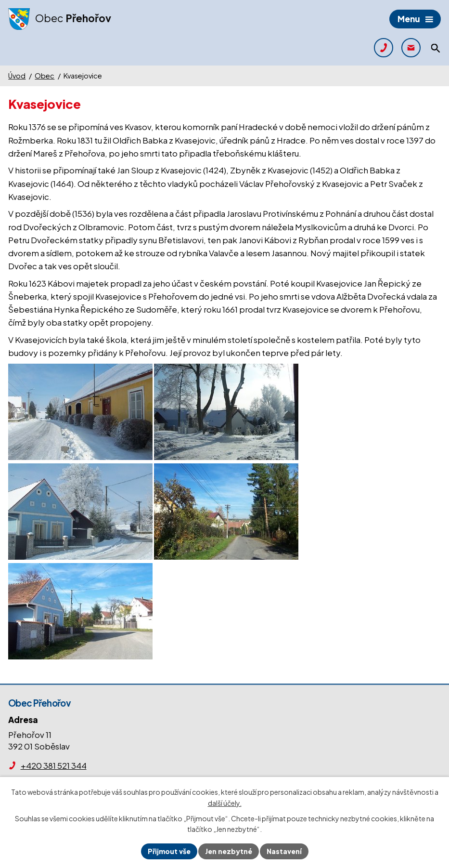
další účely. (225, 803)
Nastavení (284, 851)
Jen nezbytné (229, 851)
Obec (45, 76)
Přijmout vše (169, 851)
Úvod (17, 76)
